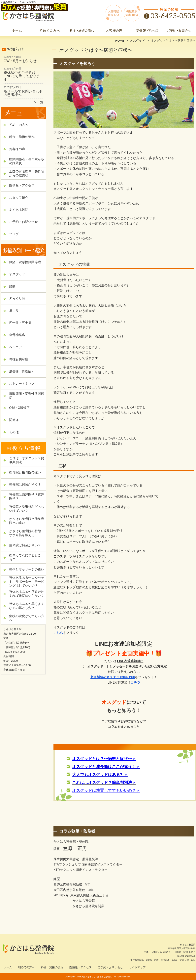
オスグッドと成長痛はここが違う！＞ (106, 767)
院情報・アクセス (147, 31)
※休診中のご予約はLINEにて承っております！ (22, 76)
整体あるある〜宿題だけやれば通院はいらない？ (27, 594)
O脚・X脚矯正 (19, 408)
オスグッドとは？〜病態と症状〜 (102, 759)
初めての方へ (49, 31)
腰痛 (12, 286)
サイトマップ (137, 967)
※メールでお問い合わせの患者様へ (23, 93)
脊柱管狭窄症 (19, 359)
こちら (58, 633)
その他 (14, 432)
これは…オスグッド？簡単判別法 (27, 460)
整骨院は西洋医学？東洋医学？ (27, 497)
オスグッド (137, 41)
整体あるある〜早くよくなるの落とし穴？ (27, 606)
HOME (120, 41)
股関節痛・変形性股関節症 (27, 396)
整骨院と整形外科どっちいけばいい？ (27, 509)
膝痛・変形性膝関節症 (25, 262)
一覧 (40, 102)
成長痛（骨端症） (22, 371)
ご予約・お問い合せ (179, 31)
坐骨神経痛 (17, 335)
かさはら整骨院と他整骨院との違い (27, 521)
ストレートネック (22, 383)
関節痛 (14, 420)
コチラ (135, 682)
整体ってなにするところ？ (25, 557)
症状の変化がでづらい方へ (27, 618)
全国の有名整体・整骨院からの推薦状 (27, 173)
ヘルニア (16, 347)
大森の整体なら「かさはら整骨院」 (97, 977)
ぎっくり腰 (17, 298)
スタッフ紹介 (19, 198)
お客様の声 (114, 31)
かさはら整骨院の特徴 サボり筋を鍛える (27, 533)
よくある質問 (19, 210)
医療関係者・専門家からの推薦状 (27, 161)
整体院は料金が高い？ (25, 545)
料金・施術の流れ (82, 31)
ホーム (17, 31)
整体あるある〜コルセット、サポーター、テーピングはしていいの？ (27, 582)
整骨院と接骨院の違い (25, 472)
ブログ (14, 234)
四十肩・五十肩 (20, 323)
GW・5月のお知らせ (20, 61)
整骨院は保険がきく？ (25, 484)
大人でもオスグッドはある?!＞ (100, 775)
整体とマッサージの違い (27, 569)
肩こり (14, 311)
